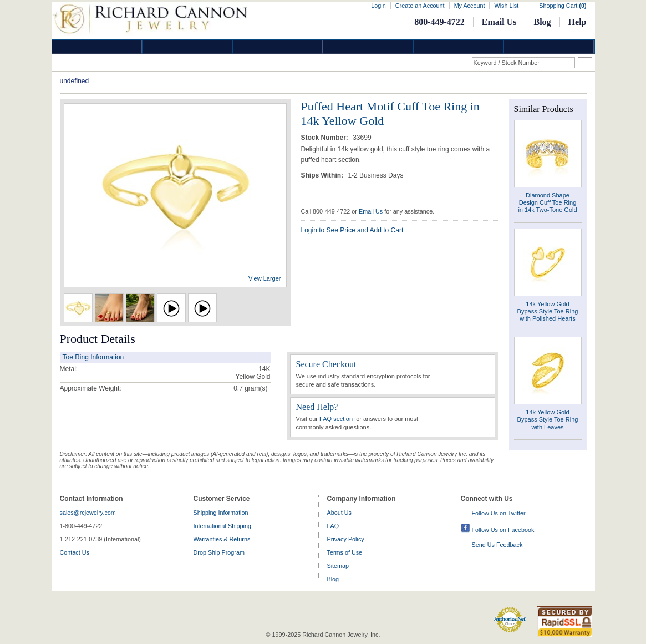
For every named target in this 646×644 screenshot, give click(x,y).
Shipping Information (221, 513)
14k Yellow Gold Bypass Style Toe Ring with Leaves (548, 419)
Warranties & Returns (222, 539)
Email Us (499, 22)
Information (459, 47)
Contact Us (75, 552)
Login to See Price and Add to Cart (352, 230)
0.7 (238, 388)
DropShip (549, 47)
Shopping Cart (563, 6)
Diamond (97, 47)
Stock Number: (326, 138)
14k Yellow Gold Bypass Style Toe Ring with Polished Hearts (548, 311)
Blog (542, 22)
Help (578, 22)
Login (378, 6)
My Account (470, 6)
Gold (187, 47)
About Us (339, 513)
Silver (278, 47)
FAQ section (336, 419)
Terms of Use (345, 552)
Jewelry (368, 47)
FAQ (333, 526)
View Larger (265, 278)
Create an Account (420, 6)
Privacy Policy (346, 539)
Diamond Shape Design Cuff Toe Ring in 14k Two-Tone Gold (547, 202)
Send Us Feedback (497, 545)
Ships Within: (323, 175)
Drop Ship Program (219, 552)
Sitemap (338, 566)
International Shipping (222, 526)
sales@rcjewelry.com (88, 513)
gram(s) (250, 388)
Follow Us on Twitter (499, 513)
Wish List (506, 6)
